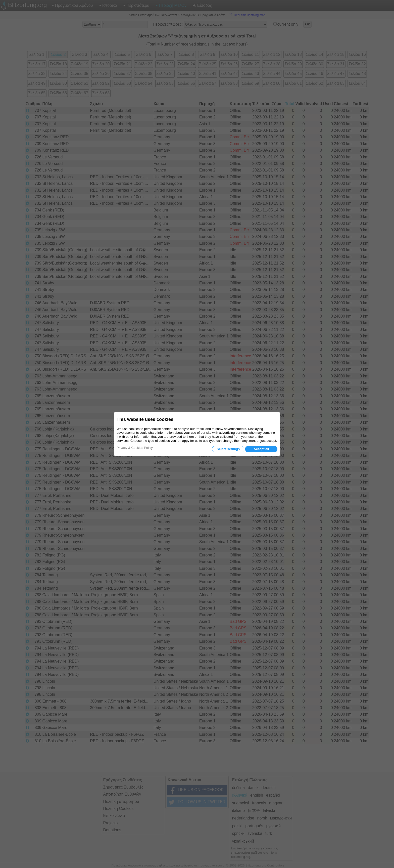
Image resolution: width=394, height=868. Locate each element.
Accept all (261, 449)
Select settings (228, 449)
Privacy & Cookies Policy (135, 448)
